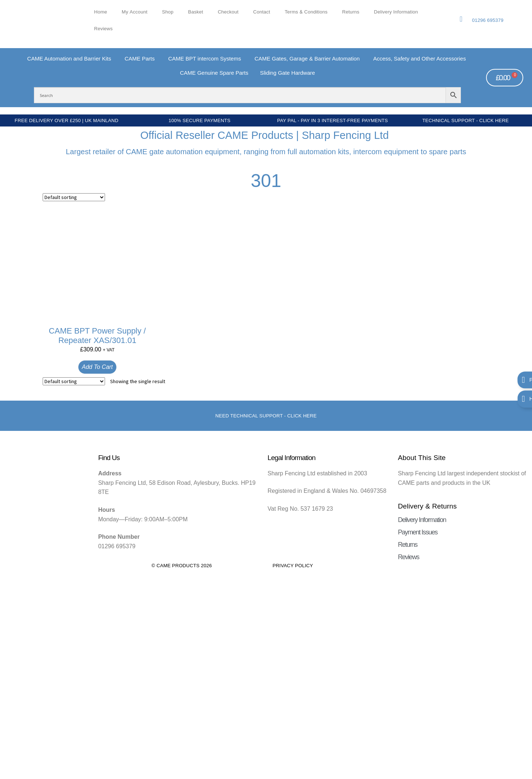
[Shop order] (74, 197)
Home (101, 12)
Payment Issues (418, 532)
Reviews (103, 29)
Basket (196, 12)
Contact (262, 12)
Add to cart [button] (98, 367)
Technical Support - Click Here (465, 120)
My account (135, 12)
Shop (168, 12)
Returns (351, 12)
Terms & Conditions (306, 12)
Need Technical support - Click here (266, 416)
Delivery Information (396, 12)
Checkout (228, 12)
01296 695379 (488, 20)
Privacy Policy (293, 566)
